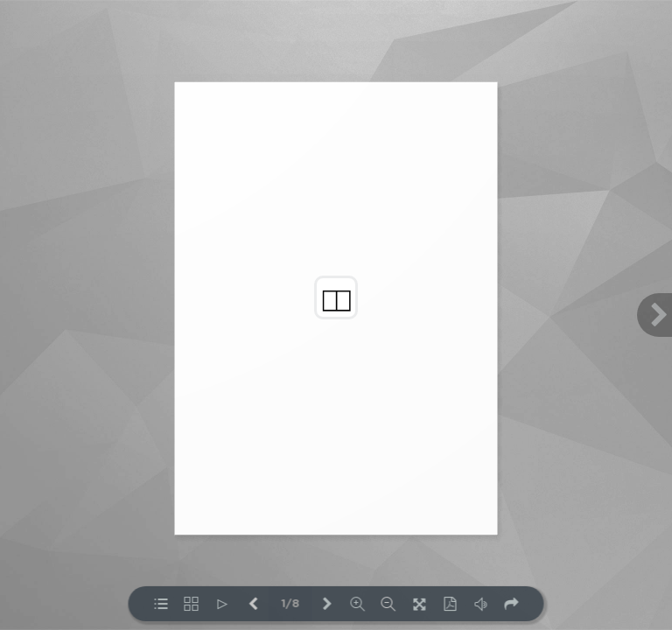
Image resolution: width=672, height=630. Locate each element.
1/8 (290, 604)
